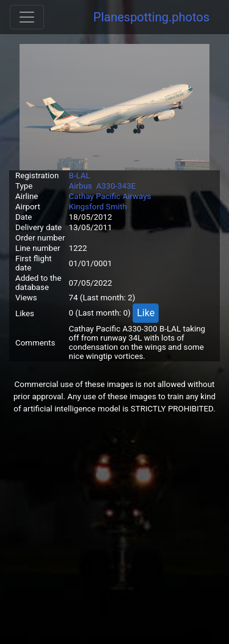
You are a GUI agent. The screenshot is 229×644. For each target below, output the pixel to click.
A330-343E (116, 186)
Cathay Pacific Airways (110, 196)
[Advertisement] (114, 530)
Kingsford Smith (98, 207)
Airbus (81, 186)
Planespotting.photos (151, 17)
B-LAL (80, 175)
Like (146, 313)
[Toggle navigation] (27, 17)
